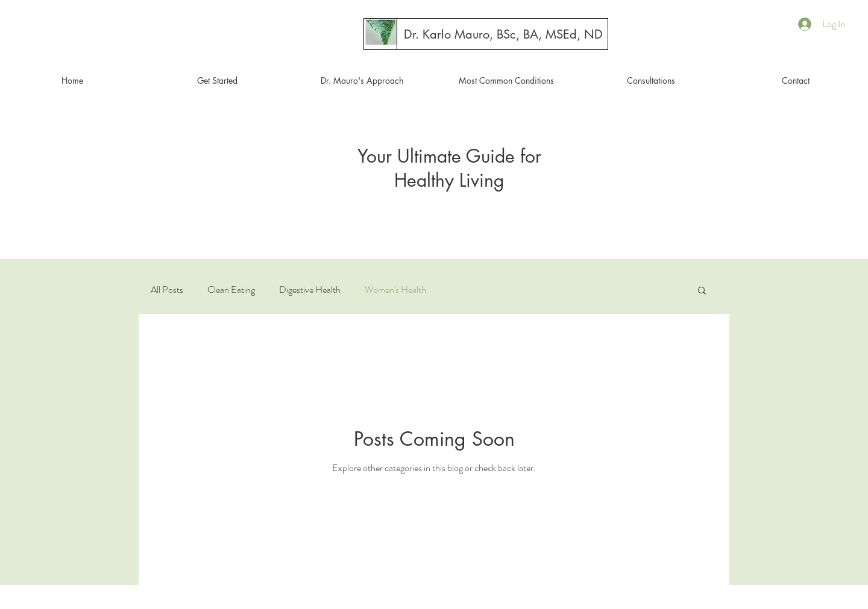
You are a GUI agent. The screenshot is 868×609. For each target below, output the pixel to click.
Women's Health (395, 290)
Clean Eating (231, 290)
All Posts (167, 290)
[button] (702, 291)
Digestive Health (310, 290)
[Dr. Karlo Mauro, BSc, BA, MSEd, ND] (503, 34)
